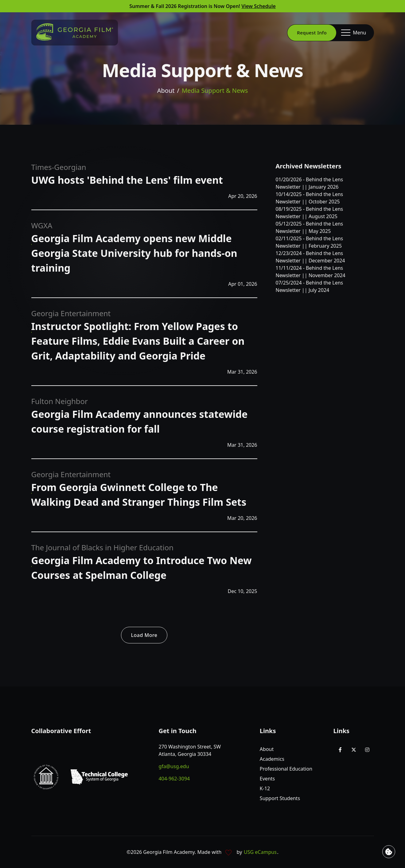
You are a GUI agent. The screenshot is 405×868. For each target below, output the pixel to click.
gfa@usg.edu (174, 766)
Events (267, 779)
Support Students (280, 798)
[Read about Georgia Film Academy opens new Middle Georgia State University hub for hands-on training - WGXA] (134, 255)
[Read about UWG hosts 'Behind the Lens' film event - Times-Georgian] (127, 182)
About (166, 90)
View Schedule (259, 6)
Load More (144, 635)
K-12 (265, 788)
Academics (272, 759)
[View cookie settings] (389, 852)
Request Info (312, 33)
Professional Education (286, 769)
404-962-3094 (174, 779)
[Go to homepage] (75, 32)
